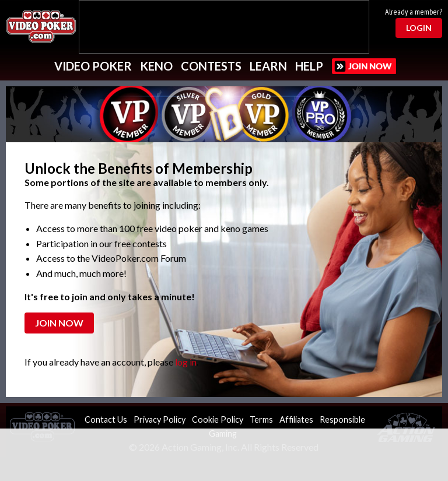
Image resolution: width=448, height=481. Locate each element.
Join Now (59, 323)
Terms (261, 419)
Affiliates (296, 419)
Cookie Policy (218, 419)
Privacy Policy (160, 419)
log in (186, 362)
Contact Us (106, 419)
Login (419, 28)
